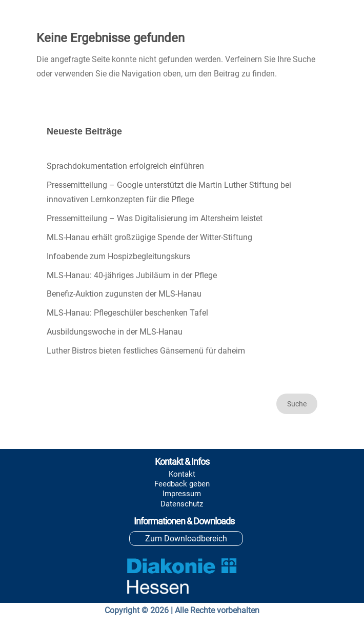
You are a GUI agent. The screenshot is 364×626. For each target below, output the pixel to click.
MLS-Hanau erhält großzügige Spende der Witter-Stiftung (149, 237)
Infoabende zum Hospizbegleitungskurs (118, 256)
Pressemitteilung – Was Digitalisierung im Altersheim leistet (155, 218)
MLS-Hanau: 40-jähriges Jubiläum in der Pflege (132, 275)
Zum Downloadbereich (186, 539)
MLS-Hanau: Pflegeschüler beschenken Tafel (127, 313)
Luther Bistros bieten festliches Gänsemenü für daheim (146, 351)
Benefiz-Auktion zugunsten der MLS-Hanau (124, 294)
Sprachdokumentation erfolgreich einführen (125, 166)
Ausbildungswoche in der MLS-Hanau (115, 332)
